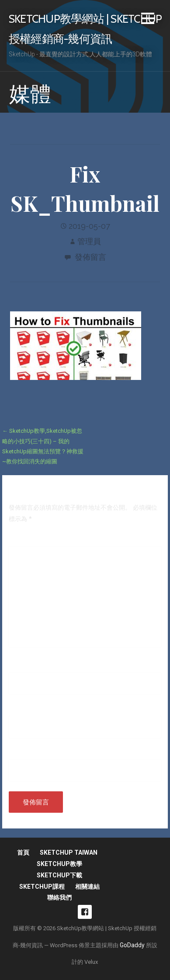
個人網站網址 (27, 753)
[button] (148, 20)
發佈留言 (90, 257)
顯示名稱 (23, 666)
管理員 (89, 241)
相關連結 (87, 887)
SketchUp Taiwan (69, 852)
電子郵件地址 (29, 710)
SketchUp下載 (59, 875)
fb (85, 912)
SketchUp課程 (42, 887)
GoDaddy (132, 945)
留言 (17, 540)
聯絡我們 (59, 897)
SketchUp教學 (59, 864)
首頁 (23, 852)
